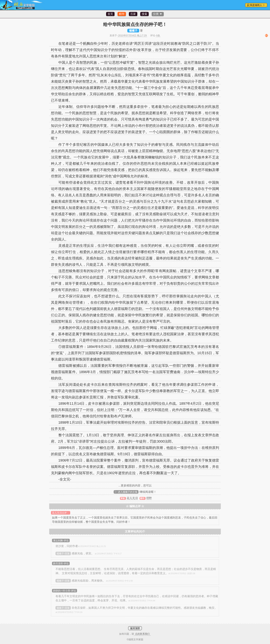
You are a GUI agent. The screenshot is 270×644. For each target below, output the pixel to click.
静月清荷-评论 (61, 563)
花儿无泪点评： (61, 513)
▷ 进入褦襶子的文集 (126, 492)
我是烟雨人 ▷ (258, 5)
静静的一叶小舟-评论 (65, 591)
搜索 (144, 14)
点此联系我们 (142, 634)
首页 (110, 14)
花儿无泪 (132, 498)
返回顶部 (135, 628)
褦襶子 (133, 31)
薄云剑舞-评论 (61, 540)
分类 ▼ (158, 14)
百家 (133, 14)
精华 (122, 14)
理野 (149, 498)
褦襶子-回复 (63, 553)
